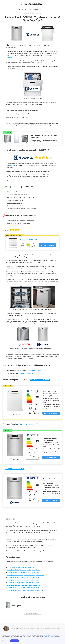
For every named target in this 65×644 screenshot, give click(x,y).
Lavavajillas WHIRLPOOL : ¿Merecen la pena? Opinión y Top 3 (25, 575)
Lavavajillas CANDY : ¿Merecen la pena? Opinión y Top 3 (24, 580)
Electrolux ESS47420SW (40, 380)
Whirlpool (9, 57)
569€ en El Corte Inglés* (51, 500)
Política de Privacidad (51, 636)
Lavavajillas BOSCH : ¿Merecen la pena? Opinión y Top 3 (24, 572)
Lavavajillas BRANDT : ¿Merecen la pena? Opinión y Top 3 (24, 577)
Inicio (26, 13)
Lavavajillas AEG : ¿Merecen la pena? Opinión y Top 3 (23, 583)
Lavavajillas (38, 13)
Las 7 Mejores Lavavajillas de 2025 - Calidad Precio (22, 567)
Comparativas (23, 9)
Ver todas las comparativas (33, 613)
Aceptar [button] (14, 641)
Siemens (13, 165)
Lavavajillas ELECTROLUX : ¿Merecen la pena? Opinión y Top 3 (26, 590)
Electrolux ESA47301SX (15, 469)
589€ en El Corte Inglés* (47, 245)
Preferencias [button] (5, 641)
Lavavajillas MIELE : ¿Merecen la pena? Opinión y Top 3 (24, 588)
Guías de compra (33, 9)
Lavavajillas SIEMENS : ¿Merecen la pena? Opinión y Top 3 (24, 585)
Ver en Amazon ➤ (51, 458)
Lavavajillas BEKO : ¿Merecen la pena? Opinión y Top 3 (23, 570)
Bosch (44, 55)
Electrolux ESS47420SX (28, 424)
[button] (21, 641)
